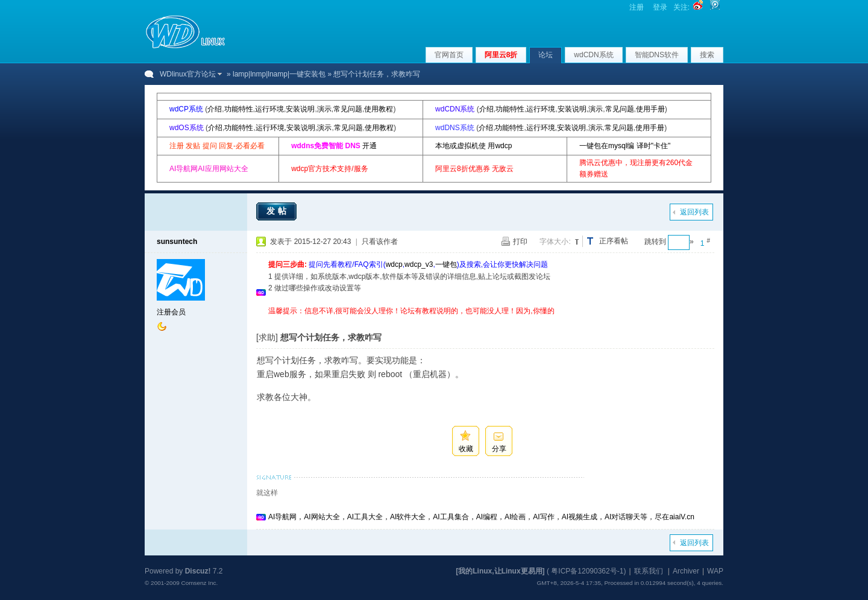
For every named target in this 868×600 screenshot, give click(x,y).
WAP (715, 571)
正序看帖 (614, 241)
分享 (499, 449)
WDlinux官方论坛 (188, 74)
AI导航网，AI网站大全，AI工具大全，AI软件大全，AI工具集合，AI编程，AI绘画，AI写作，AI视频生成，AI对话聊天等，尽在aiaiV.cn (481, 517)
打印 (520, 242)
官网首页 (449, 55)
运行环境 (269, 109)
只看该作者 (380, 242)
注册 (637, 7)
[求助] (267, 337)
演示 (324, 109)
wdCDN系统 (593, 55)
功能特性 (239, 109)
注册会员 (171, 312)
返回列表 (694, 212)
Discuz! (198, 571)
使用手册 (650, 109)
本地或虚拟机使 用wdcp (473, 146)
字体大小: (555, 242)
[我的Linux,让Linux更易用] (500, 571)
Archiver (686, 571)
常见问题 (348, 109)
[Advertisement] (488, 321)
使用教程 (379, 109)
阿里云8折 (501, 55)
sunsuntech (177, 242)
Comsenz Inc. (199, 583)
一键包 (446, 264)
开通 (370, 146)
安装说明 (300, 109)
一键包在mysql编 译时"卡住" (625, 146)
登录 (660, 7)
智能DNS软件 (657, 55)
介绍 (215, 109)
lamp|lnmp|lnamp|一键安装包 (279, 74)
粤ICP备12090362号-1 (587, 571)
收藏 (466, 449)
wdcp (394, 264)
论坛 (546, 55)
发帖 (278, 211)
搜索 (707, 55)
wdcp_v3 (419, 264)
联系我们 (649, 571)
